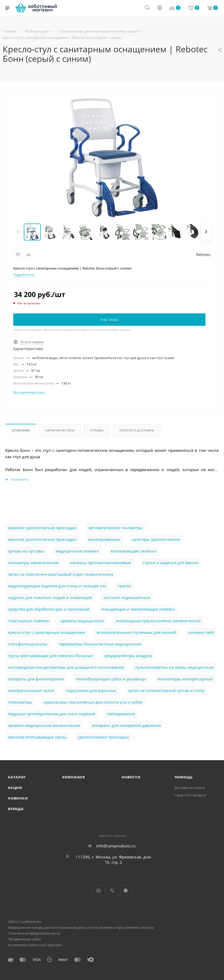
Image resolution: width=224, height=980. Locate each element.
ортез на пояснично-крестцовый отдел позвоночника (61, 574)
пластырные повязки (28, 621)
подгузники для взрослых (91, 690)
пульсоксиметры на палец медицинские (174, 667)
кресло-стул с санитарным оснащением (46, 632)
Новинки (18, 798)
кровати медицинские (82, 621)
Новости (131, 777)
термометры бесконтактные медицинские (100, 644)
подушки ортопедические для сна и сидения (51, 714)
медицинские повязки (77, 551)
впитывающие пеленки (134, 551)
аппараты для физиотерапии (36, 679)
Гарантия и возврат (191, 795)
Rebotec (203, 254)
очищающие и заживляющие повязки (138, 609)
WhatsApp (126, 891)
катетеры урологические (156, 539)
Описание (21, 430)
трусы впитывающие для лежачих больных (50, 656)
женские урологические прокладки (42, 539)
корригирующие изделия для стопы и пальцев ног (57, 586)
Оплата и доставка (137, 430)
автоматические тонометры (116, 528)
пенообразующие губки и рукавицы (111, 679)
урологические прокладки (103, 737)
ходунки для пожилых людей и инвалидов (50, 597)
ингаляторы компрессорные (185, 679)
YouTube (99, 891)
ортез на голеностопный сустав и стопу (166, 690)
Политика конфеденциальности (34, 933)
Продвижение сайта (24, 939)
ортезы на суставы (26, 551)
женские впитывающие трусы (37, 737)
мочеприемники (104, 539)
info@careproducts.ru (116, 846)
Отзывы (97, 430)
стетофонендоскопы (28, 644)
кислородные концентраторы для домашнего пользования (66, 667)
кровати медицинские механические (44, 725)
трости (125, 586)
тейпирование (121, 714)
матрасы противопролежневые (101, 563)
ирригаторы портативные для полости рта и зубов (93, 702)
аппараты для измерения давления (126, 725)
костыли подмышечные (127, 597)
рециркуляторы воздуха (128, 656)
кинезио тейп (201, 632)
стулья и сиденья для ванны (171, 563)
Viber (112, 891)
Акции (15, 788)
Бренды (16, 809)
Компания (74, 777)
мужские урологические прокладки (42, 528)
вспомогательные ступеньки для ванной (136, 632)
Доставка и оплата (190, 788)
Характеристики (60, 430)
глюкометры (20, 702)
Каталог (17, 777)
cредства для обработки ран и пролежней (49, 609)
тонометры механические (33, 563)
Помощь (184, 777)
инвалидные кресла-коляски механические (158, 621)
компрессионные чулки (31, 690)
